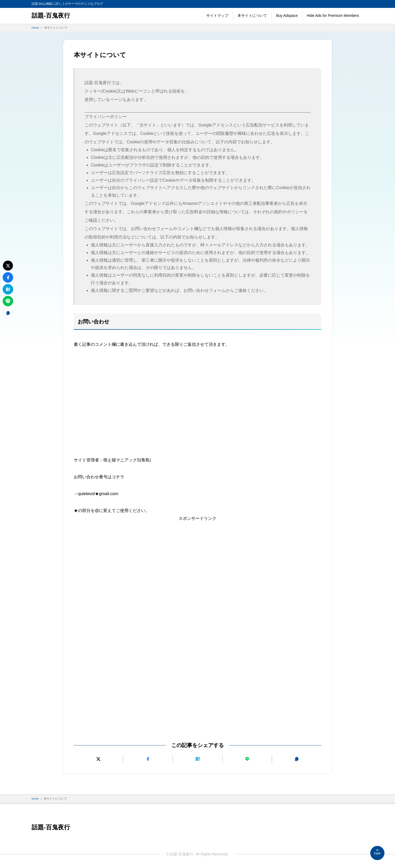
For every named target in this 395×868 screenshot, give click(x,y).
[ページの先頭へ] (377, 853)
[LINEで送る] (247, 759)
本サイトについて (252, 16)
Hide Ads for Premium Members (333, 16)
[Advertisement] (197, 394)
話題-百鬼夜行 (52, 16)
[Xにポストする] (98, 759)
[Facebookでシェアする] (148, 759)
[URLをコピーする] (297, 759)
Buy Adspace (287, 16)
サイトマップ (217, 16)
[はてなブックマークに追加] (197, 759)
